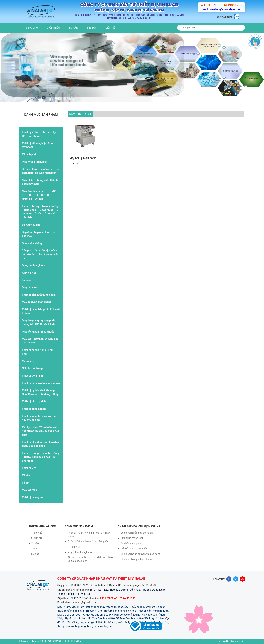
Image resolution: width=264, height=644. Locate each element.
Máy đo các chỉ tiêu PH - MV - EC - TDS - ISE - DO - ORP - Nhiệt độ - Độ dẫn (40, 195)
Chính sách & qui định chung (136, 559)
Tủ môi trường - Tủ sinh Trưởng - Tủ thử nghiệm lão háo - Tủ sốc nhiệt (40, 457)
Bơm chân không (32, 243)
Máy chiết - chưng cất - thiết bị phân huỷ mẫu (40, 182)
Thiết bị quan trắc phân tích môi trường (41, 311)
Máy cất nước (30, 287)
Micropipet (28, 361)
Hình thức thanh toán (132, 538)
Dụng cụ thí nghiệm (33, 265)
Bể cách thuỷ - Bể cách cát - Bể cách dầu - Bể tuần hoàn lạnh (40, 171)
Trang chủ (31, 28)
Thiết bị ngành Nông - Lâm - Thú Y (39, 352)
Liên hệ (110, 28)
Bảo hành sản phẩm (131, 543)
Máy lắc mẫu (29, 490)
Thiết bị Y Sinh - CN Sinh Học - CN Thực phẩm (40, 134)
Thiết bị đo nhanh (32, 376)
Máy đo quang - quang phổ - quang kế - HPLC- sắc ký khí (39, 322)
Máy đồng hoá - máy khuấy (38, 332)
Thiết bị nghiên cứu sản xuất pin (41, 383)
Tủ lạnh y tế (29, 154)
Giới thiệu (53, 28)
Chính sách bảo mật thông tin (137, 533)
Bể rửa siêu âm (31, 225)
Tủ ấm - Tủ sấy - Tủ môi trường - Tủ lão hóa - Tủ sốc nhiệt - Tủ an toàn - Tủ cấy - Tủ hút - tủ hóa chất (40, 212)
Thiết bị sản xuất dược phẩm (39, 295)
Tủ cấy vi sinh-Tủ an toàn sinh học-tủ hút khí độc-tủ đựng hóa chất (41, 431)
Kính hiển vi (29, 273)
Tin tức (92, 28)
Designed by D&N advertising (231, 641)
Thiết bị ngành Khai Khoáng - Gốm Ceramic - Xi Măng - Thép (40, 392)
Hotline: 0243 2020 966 (221, 5)
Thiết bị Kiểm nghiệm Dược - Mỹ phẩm (39, 145)
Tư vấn (73, 28)
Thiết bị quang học (33, 497)
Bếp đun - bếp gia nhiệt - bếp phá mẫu (39, 234)
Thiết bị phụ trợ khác (34, 401)
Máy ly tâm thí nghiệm (35, 162)
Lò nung (27, 280)
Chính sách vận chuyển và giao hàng (140, 554)
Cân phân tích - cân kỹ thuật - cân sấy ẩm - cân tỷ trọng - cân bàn (40, 254)
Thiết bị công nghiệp (34, 409)
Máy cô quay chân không (37, 302)
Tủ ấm (26, 483)
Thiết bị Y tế (29, 468)
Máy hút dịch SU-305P (83, 158)
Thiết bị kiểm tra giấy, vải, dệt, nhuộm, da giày (40, 418)
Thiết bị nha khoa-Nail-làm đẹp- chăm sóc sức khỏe (41, 444)
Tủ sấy (26, 475)
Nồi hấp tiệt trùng (32, 368)
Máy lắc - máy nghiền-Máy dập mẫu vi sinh (40, 341)
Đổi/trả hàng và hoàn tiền (134, 549)
